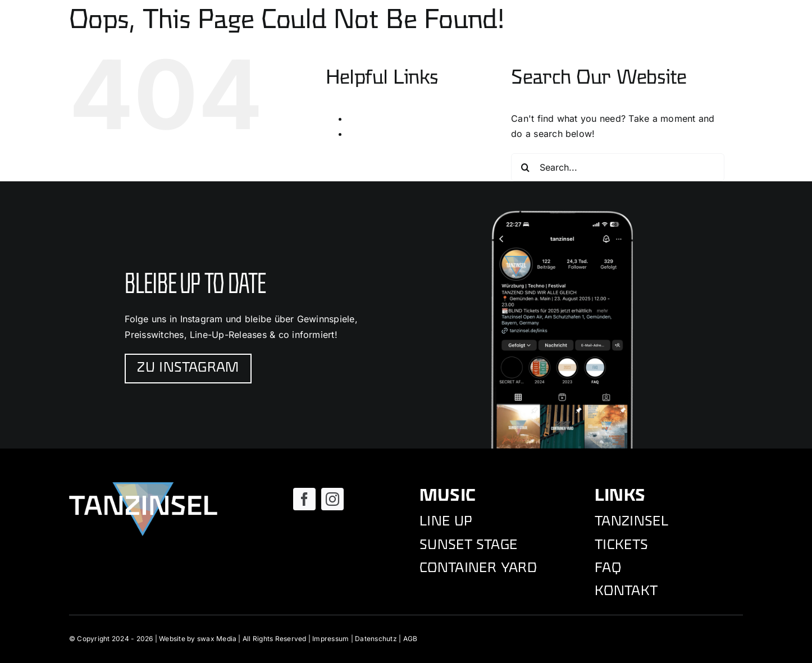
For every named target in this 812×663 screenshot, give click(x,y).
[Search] (525, 167)
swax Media (217, 639)
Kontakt (365, 118)
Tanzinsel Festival (386, 134)
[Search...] (618, 167)
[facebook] (304, 499)
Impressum (330, 639)
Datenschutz (376, 639)
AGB (410, 639)
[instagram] (332, 499)
